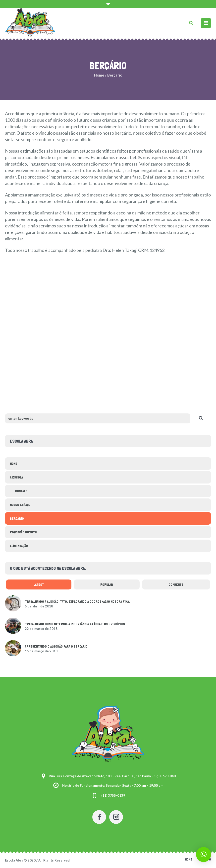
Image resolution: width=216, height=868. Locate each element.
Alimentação (19, 546)
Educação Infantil (24, 532)
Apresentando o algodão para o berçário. (57, 646)
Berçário (17, 518)
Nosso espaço (20, 505)
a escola (16, 477)
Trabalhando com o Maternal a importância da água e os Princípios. (75, 624)
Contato (21, 491)
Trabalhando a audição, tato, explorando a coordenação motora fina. (77, 601)
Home (99, 75)
